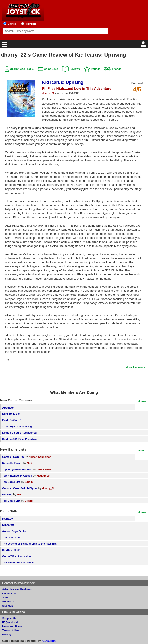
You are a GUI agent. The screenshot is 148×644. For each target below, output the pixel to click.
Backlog (7, 494)
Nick (30, 463)
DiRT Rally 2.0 (11, 414)
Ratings (96, 69)
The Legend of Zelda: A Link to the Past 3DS (30, 544)
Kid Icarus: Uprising (63, 82)
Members (31, 24)
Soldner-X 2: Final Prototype (20, 439)
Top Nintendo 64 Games (17, 476)
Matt (20, 494)
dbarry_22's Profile (22, 69)
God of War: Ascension (17, 556)
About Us (8, 601)
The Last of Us (11, 537)
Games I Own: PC (13, 457)
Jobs (5, 597)
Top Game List (11, 482)
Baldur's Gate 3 (12, 420)
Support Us (9, 618)
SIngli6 (29, 482)
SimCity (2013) (11, 550)
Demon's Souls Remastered (19, 433)
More (141, 401)
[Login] (144, 46)
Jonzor (29, 501)
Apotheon (8, 408)
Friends (117, 69)
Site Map (8, 606)
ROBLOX (8, 519)
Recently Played (12, 463)
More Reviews (134, 367)
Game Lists (51, 69)
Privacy (7, 634)
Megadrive (43, 476)
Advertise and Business (17, 589)
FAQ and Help (11, 622)
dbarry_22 (48, 93)
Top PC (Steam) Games (17, 469)
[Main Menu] (4, 46)
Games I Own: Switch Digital (20, 488)
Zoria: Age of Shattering (17, 426)
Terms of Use (10, 630)
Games (12, 24)
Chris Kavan (43, 469)
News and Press (12, 626)
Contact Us (9, 593)
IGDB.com (49, 641)
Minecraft (8, 525)
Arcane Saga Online (15, 531)
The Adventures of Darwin (18, 562)
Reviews (75, 69)
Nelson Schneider (40, 457)
